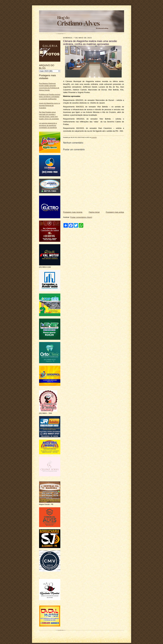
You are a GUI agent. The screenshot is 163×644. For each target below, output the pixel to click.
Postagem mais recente (73, 212)
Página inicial (94, 212)
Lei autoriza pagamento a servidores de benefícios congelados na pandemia (48, 125)
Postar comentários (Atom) (81, 217)
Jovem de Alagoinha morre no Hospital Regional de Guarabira (50, 105)
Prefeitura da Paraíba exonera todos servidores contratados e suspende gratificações (50, 97)
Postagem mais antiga (115, 212)
